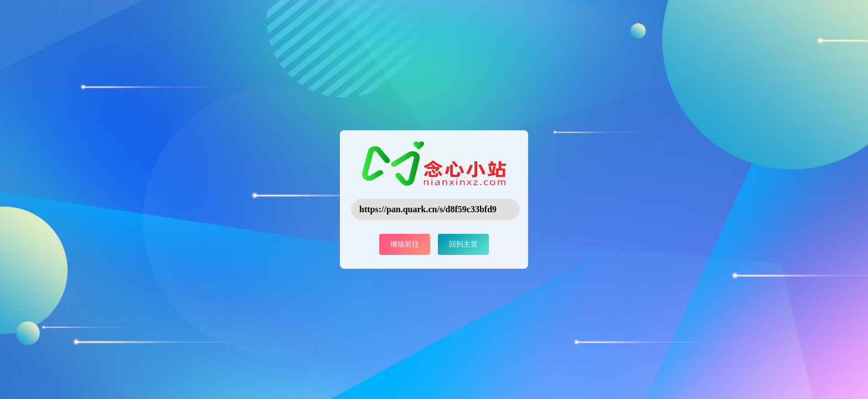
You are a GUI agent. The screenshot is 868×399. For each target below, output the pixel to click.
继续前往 (405, 244)
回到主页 (463, 244)
